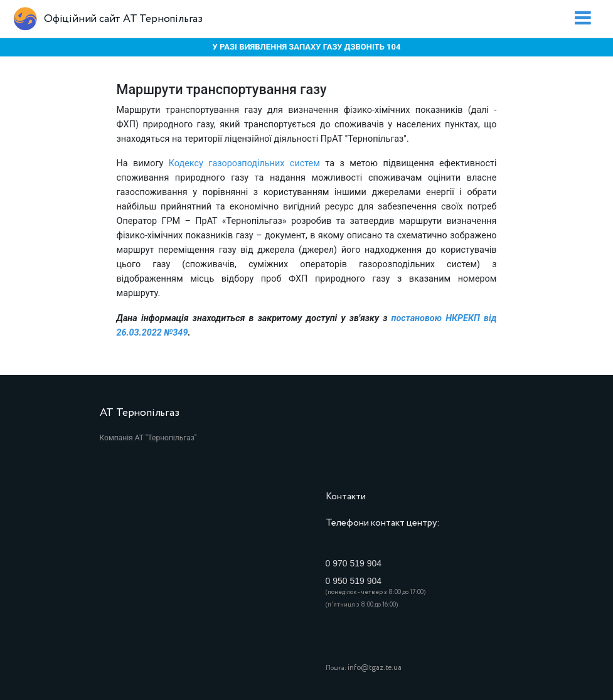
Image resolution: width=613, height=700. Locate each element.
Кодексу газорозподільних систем (244, 163)
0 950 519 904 (354, 581)
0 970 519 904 (354, 563)
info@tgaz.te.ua (375, 668)
